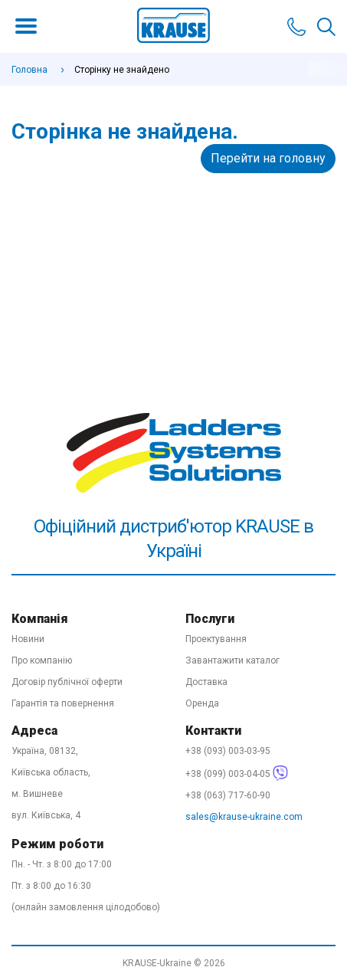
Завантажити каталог (232, 660)
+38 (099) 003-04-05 (237, 774)
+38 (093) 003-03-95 (228, 751)
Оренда (202, 703)
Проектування (216, 639)
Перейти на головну (268, 158)
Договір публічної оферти (67, 682)
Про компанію (42, 660)
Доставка (206, 682)
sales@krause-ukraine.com (244, 817)
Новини (28, 639)
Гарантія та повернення (63, 703)
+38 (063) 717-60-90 (228, 795)
